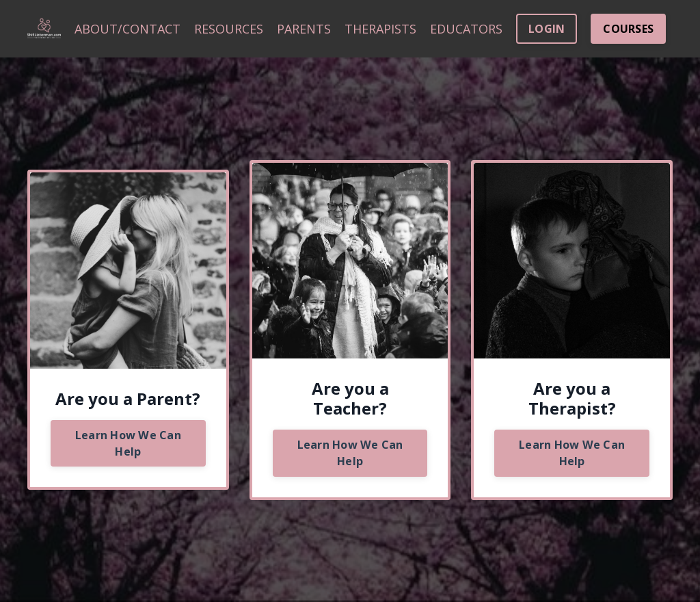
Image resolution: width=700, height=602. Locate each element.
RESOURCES (229, 29)
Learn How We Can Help (128, 443)
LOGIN (547, 29)
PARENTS (304, 29)
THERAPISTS (380, 29)
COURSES (628, 29)
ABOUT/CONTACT (127, 29)
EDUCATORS (466, 29)
